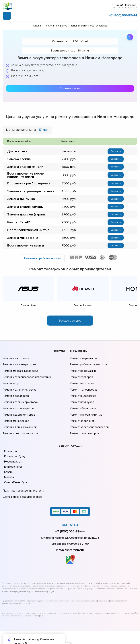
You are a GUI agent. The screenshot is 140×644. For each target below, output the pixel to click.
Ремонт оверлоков (82, 410)
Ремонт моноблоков (15, 410)
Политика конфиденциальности (23, 476)
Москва (9, 463)
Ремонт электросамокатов (20, 420)
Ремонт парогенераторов (19, 364)
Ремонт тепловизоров (84, 420)
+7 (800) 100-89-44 (123, 15)
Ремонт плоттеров (82, 379)
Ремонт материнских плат (86, 405)
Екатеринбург (13, 453)
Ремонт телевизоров (83, 384)
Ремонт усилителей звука (19, 384)
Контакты (70, 509)
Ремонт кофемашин (82, 369)
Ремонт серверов (81, 374)
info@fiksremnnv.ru (70, 534)
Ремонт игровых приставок (20, 395)
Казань (9, 458)
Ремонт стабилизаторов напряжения (26, 374)
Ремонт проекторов (15, 389)
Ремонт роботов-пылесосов (88, 364)
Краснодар (11, 437)
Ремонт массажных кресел (20, 369)
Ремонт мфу (10, 379)
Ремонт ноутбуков (81, 395)
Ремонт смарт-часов (83, 359)
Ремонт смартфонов (16, 359)
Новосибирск (13, 448)
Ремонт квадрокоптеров (18, 405)
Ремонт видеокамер (83, 389)
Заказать (116, 151)
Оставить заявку (70, 88)
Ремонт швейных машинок (19, 415)
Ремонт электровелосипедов (89, 415)
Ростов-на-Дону (14, 442)
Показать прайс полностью (43, 259)
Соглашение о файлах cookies (22, 481)
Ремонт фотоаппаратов (18, 400)
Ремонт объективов (83, 400)
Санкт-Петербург (15, 469)
